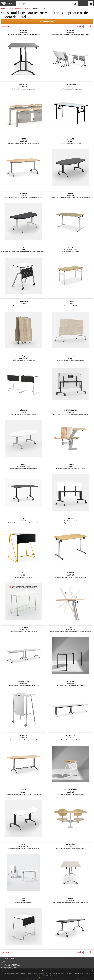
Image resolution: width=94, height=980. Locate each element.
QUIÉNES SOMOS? (9, 968)
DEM (3, 962)
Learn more (51, 978)
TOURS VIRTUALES (9, 959)
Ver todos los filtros (47, 22)
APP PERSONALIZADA (10, 965)
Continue (42, 978)
